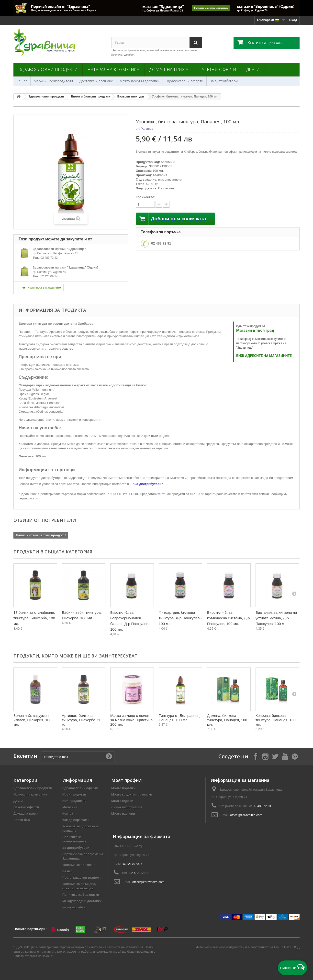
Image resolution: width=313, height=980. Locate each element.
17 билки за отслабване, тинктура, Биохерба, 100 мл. (34, 618)
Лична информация (127, 807)
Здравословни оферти (185, 81)
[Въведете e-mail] (78, 757)
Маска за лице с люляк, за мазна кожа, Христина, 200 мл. (132, 720)
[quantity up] (159, 204)
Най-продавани (74, 801)
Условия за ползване (79, 865)
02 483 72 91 (161, 243)
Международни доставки (140, 81)
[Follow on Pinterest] (295, 756)
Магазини (70, 807)
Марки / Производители (53, 81)
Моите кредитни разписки (132, 794)
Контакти (69, 813)
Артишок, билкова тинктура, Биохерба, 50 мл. (82, 720)
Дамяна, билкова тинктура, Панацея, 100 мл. (227, 720)
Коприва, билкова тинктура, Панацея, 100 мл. (276, 720)
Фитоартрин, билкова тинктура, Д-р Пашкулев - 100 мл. (180, 618)
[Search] (196, 43)
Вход (293, 20)
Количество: (145, 197)
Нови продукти (74, 794)
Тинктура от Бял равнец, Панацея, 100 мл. (180, 718)
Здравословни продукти (48, 69)
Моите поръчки (123, 788)
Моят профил (127, 780)
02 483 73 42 (49, 258)
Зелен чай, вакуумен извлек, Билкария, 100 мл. (32, 720)
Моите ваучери (123, 813)
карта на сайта (74, 907)
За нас (22, 81)
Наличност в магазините (41, 288)
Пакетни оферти (217, 69)
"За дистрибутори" (148, 484)
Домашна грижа (169, 69)
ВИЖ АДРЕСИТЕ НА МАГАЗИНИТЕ (264, 356)
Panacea (147, 129)
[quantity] (145, 204)
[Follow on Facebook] (256, 756)
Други (253, 69)
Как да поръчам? (76, 820)
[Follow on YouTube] (285, 756)
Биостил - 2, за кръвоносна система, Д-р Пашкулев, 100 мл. (228, 618)
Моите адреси (122, 801)
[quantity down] (166, 204)
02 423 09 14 (49, 276)
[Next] (294, 593)
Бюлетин (25, 756)
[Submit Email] (109, 757)
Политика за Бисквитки (81, 895)
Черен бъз (22, 820)
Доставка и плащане (96, 81)
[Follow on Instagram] (265, 756)
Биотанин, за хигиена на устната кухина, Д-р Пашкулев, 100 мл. (276, 618)
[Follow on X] (275, 756)
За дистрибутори (224, 81)
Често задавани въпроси (82, 878)
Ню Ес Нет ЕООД (287, 947)
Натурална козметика (113, 69)
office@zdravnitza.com (246, 815)
